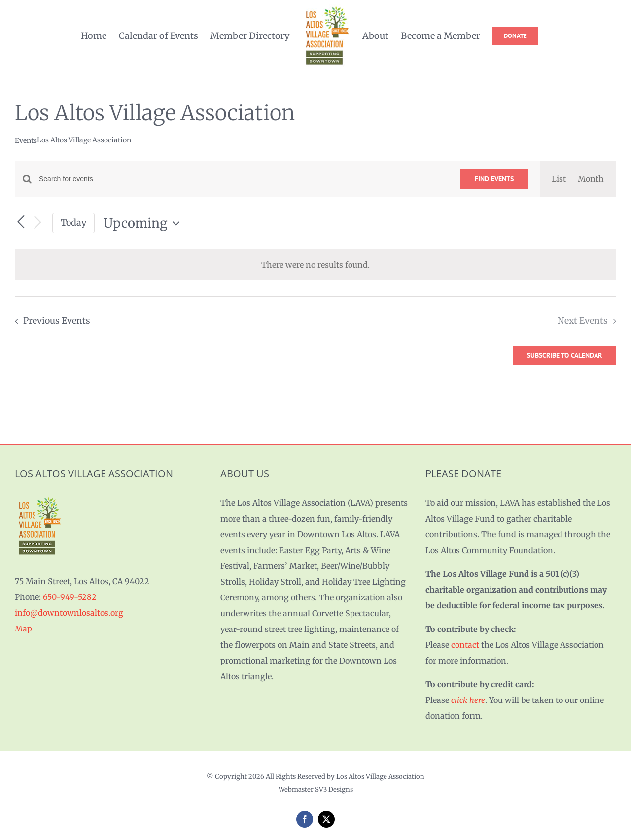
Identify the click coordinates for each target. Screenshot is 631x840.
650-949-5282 (70, 597)
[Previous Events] (21, 222)
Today (73, 223)
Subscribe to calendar (564, 355)
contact (465, 645)
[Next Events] (37, 223)
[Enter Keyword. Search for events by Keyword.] (244, 179)
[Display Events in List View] (559, 179)
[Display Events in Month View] (591, 179)
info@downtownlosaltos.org (69, 613)
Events (26, 140)
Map (23, 629)
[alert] (315, 265)
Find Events (494, 179)
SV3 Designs (334, 789)
